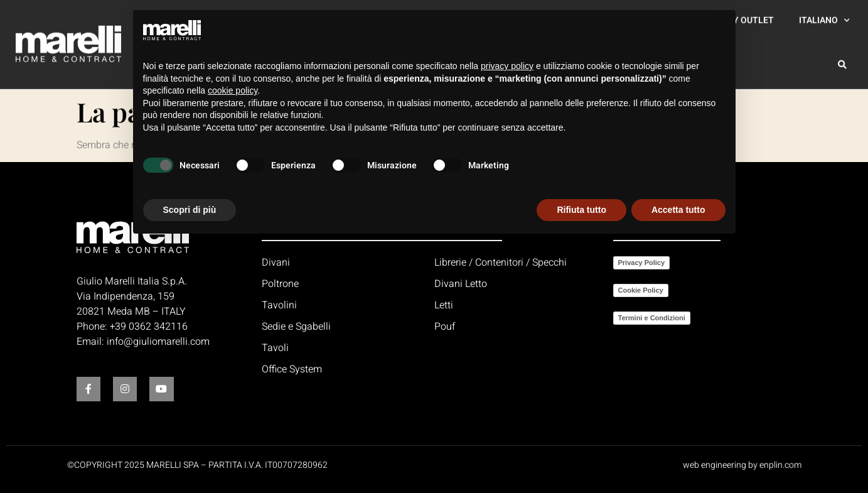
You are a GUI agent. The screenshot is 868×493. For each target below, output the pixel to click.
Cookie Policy (641, 290)
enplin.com (780, 465)
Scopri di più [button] (190, 210)
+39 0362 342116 (149, 327)
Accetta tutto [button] (678, 210)
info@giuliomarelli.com (158, 342)
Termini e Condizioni (652, 318)
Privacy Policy (642, 263)
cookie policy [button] (233, 90)
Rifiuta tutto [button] (581, 210)
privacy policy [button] (507, 66)
